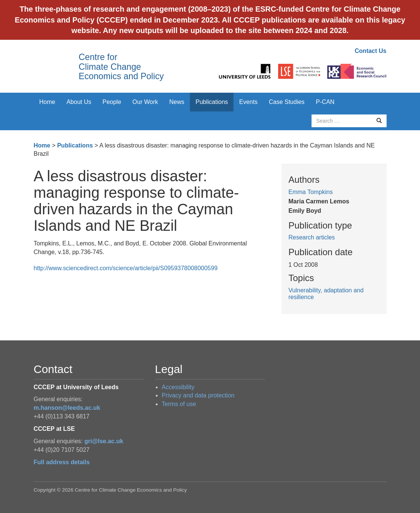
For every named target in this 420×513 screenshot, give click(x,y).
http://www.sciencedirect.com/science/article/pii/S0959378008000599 (126, 268)
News (177, 102)
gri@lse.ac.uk (104, 441)
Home (47, 102)
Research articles (312, 237)
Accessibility (178, 387)
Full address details (62, 462)
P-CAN (325, 102)
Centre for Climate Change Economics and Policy (121, 67)
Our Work (145, 102)
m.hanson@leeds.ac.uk (67, 408)
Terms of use (179, 404)
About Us (79, 102)
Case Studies (287, 102)
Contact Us (370, 51)
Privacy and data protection (198, 395)
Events (248, 102)
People (112, 102)
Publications (212, 102)
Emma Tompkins (311, 192)
